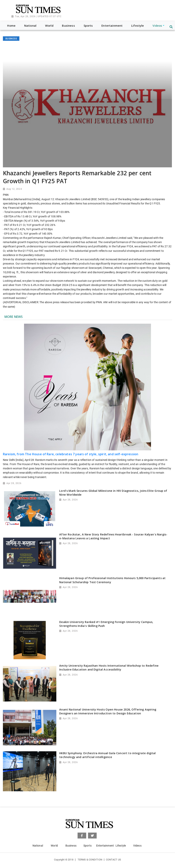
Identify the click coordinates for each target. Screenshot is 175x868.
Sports (87, 846)
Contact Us (113, 860)
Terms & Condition (90, 860)
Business (71, 846)
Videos (137, 846)
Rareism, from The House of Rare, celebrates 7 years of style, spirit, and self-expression (71, 454)
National (38, 846)
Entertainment (105, 846)
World (54, 846)
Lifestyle (121, 846)
